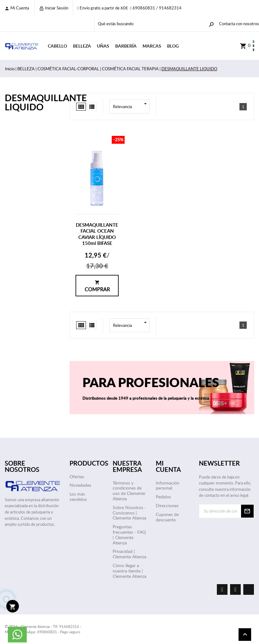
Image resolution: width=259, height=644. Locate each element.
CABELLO (57, 46)
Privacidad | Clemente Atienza (129, 554)
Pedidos (163, 497)
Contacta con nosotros (239, 24)
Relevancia (131, 107)
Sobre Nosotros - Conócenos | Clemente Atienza (129, 513)
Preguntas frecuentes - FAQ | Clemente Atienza (129, 534)
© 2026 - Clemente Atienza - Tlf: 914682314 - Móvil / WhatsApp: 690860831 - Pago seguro (43, 629)
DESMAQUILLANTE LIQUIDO (32, 102)
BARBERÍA (126, 46)
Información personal (168, 485)
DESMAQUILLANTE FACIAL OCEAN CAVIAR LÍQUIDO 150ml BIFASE (97, 234)
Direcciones (167, 505)
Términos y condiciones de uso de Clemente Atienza (129, 491)
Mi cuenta (17, 8)
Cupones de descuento (167, 517)
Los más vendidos (78, 496)
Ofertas (77, 476)
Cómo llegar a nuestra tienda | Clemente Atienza (129, 571)
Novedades (80, 485)
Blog (173, 46)
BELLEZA (82, 46)
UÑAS (103, 46)
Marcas (152, 46)
